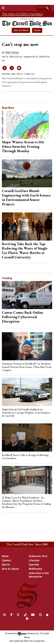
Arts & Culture (10, 569)
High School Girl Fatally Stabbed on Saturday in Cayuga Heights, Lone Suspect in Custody (26, 413)
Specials (34, 565)
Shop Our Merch (21, 30)
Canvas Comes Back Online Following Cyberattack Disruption (23, 317)
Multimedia (35, 569)
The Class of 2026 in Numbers (22, 14)
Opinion (6, 560)
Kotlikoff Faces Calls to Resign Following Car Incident (25, 457)
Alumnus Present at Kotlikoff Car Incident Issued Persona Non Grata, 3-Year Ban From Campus (27, 367)
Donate (37, 30)
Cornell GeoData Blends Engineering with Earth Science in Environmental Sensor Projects (26, 197)
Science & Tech (38, 556)
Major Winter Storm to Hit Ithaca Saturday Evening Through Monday (23, 146)
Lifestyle (34, 560)
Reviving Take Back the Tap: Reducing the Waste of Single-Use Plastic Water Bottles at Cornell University (25, 250)
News (5, 556)
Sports (6, 565)
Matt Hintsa (12, 52)
